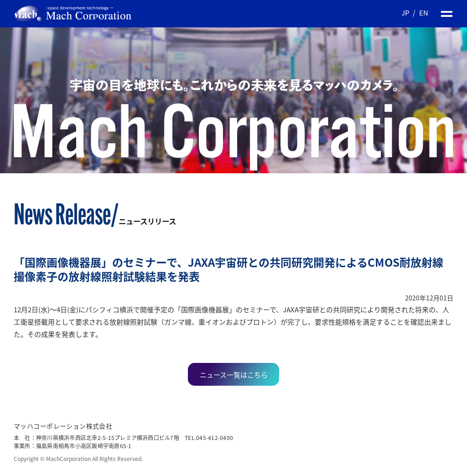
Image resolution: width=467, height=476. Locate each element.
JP (405, 13)
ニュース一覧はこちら (234, 375)
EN (424, 13)
